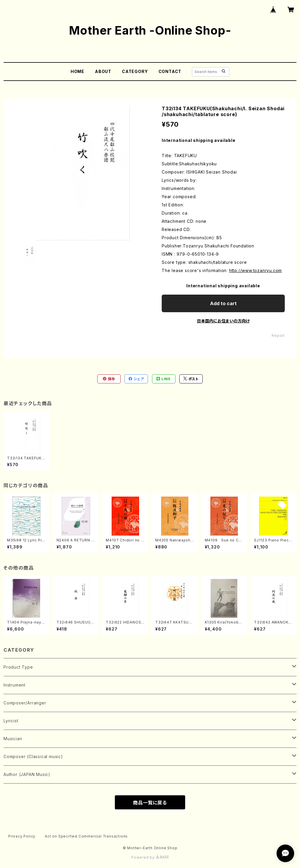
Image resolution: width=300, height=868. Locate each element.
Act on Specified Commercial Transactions (86, 836)
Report (278, 336)
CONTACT (170, 71)
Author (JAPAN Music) (27, 774)
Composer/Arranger (25, 703)
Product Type (18, 667)
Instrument (15, 685)
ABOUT (103, 71)
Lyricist (11, 721)
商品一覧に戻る (150, 803)
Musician (13, 739)
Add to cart (223, 303)
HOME (77, 71)
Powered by (150, 857)
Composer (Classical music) (33, 756)
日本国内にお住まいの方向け (223, 321)
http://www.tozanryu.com (255, 270)
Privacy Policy (22, 836)
